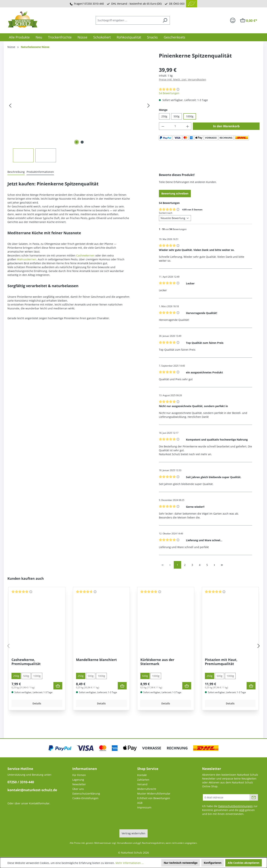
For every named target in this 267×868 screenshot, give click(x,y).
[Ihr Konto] (233, 20)
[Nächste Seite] (215, 565)
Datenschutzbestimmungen (235, 806)
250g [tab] (16, 676)
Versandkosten (125, 843)
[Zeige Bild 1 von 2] (77, 142)
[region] (79, 114)
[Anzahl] (175, 126)
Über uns (78, 789)
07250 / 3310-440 (21, 782)
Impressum (144, 807)
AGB (140, 803)
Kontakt (142, 775)
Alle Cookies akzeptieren (244, 863)
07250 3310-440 (94, 4)
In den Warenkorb (226, 126)
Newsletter (79, 784)
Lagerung (78, 780)
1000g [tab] (37, 676)
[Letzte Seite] (222, 565)
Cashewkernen (85, 255)
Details (37, 703)
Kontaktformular (39, 803)
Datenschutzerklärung (86, 794)
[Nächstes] (149, 106)
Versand (142, 784)
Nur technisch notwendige (181, 863)
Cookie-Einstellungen (85, 798)
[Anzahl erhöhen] (188, 126)
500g (177, 116)
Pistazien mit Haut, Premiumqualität (221, 662)
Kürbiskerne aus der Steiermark (157, 662)
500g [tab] (26, 676)
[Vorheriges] (10, 106)
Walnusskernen (27, 259)
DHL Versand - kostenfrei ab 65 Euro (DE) (136, 4)
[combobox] (128, 20)
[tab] (16, 172)
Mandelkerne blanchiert (96, 660)
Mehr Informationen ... (130, 863)
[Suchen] (165, 20)
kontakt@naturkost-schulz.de (32, 790)
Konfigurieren (213, 863)
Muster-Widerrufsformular (154, 794)
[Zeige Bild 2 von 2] (82, 142)
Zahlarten (143, 780)
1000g (190, 116)
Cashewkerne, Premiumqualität (26, 662)
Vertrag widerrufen (133, 833)
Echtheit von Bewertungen (154, 798)
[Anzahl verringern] (163, 126)
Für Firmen (79, 775)
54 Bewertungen (169, 93)
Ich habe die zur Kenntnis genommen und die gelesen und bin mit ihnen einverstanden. (230, 810)
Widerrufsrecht (147, 789)
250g (164, 116)
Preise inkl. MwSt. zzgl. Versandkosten (183, 79)
